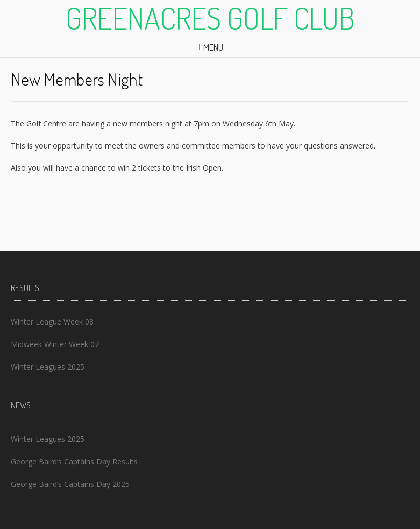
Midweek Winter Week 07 (55, 344)
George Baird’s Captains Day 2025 (70, 484)
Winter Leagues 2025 (48, 367)
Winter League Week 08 (52, 322)
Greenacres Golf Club (210, 18)
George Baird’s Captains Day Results (74, 461)
